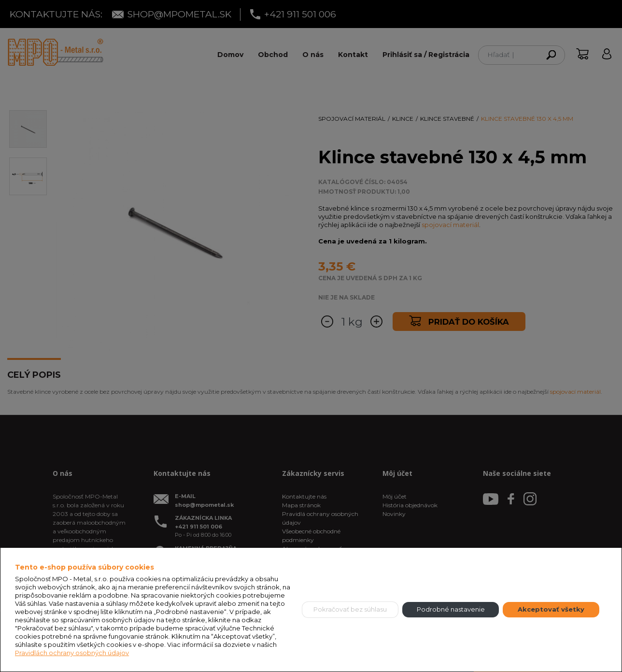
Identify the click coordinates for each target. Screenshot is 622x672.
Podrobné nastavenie (451, 609)
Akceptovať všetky (551, 609)
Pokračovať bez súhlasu (350, 609)
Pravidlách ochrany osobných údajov (72, 653)
